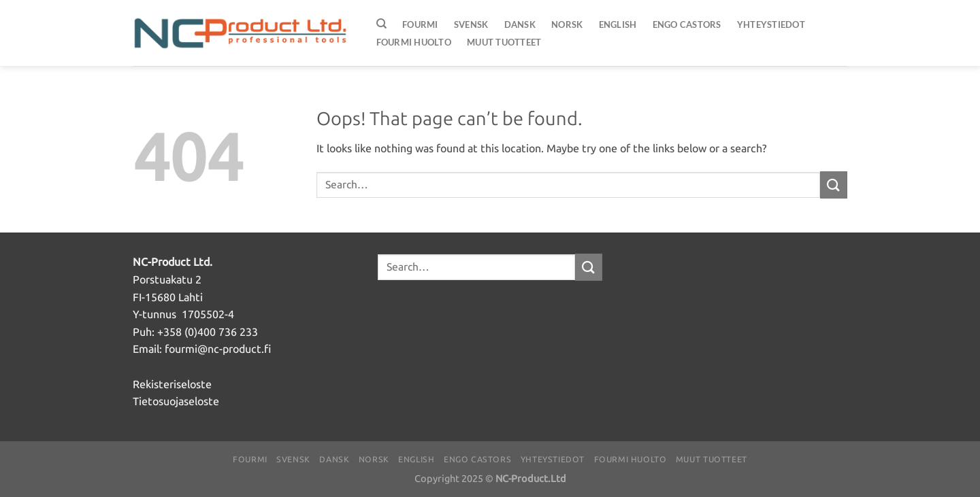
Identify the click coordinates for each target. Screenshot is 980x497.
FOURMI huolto (414, 42)
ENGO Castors (687, 24)
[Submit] (834, 185)
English (618, 24)
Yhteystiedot (771, 24)
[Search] (381, 24)
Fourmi (420, 24)
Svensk (471, 24)
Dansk (520, 24)
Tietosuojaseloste (176, 401)
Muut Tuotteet (504, 42)
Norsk (567, 24)
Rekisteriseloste (172, 384)
